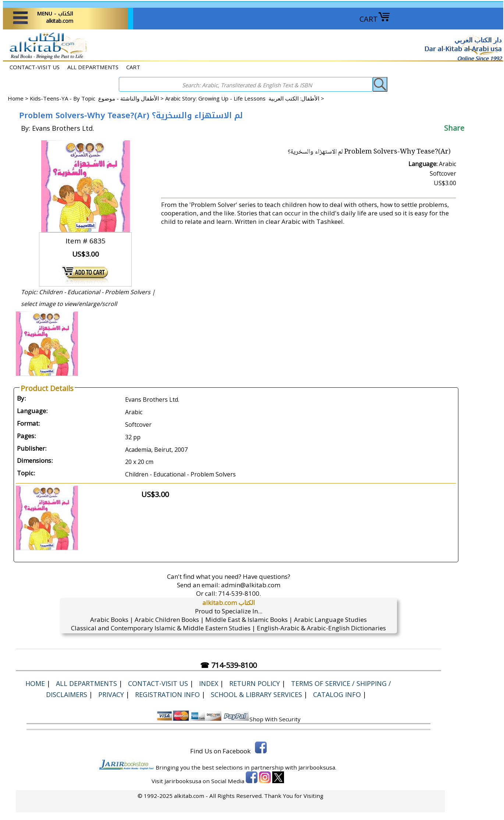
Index (209, 683)
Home (16, 98)
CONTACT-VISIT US (35, 67)
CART (375, 19)
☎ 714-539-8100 (228, 665)
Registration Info (167, 694)
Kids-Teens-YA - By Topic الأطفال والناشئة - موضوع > (97, 98)
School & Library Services (256, 694)
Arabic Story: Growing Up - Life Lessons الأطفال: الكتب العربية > (245, 98)
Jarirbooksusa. (317, 767)
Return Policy (255, 683)
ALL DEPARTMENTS (93, 67)
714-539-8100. (239, 593)
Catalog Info (337, 694)
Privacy (111, 694)
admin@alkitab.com (251, 585)
